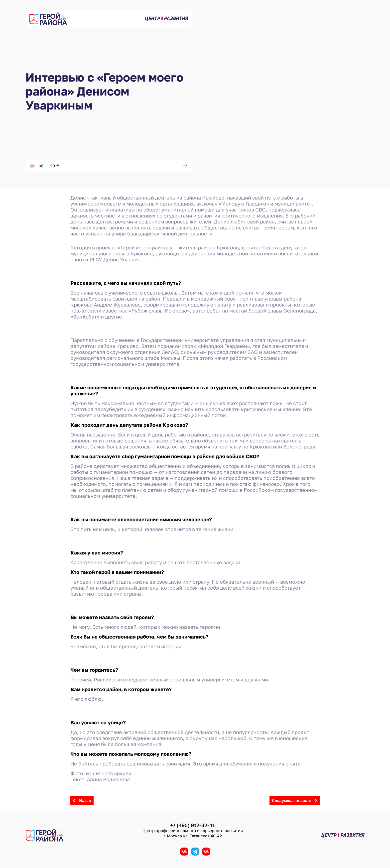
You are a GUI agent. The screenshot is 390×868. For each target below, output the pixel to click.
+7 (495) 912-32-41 (193, 825)
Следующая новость (296, 801)
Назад (81, 801)
